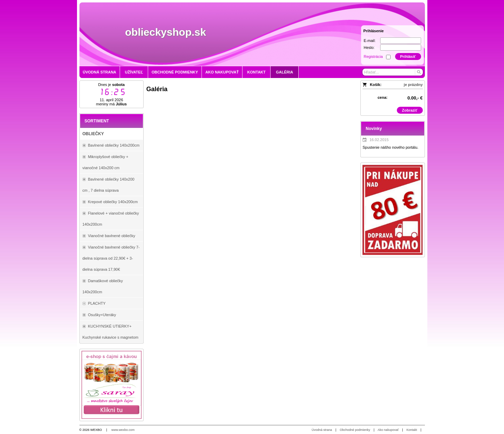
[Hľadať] (418, 72)
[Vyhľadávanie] (393, 72)
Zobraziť (410, 110)
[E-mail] (401, 41)
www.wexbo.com (123, 430)
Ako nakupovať (388, 430)
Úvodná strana (322, 430)
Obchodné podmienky (355, 430)
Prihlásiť (408, 57)
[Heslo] (401, 47)
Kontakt (412, 430)
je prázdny (413, 85)
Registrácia (373, 57)
